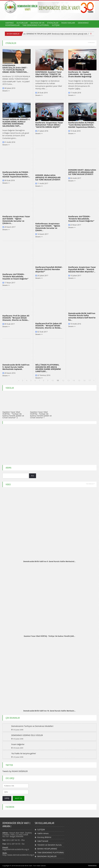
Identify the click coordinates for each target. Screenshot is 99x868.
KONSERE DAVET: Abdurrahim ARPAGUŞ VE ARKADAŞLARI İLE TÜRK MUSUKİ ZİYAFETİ (82, 172)
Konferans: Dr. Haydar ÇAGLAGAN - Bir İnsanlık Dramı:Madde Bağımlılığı (80, 74)
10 (52, 380)
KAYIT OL (19, 798)
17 (90, 380)
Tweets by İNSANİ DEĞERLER (15, 771)
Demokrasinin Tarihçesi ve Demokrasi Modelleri (32, 726)
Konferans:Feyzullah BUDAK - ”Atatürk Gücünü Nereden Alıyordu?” (49, 269)
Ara (33, 476)
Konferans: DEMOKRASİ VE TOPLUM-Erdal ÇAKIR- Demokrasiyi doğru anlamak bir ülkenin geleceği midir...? (55, 34)
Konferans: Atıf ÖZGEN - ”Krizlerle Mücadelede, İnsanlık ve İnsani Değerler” (81, 219)
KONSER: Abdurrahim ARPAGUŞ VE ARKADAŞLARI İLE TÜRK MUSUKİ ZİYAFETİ (48, 177)
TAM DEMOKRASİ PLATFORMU (36, 25)
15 (79, 380)
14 (74, 380)
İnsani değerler (18, 744)
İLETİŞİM (56, 25)
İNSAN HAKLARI (68, 23)
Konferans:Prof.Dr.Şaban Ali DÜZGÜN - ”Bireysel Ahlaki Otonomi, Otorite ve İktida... (49, 326)
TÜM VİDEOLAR (90, 484)
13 (68, 380)
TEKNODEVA (92, 866)
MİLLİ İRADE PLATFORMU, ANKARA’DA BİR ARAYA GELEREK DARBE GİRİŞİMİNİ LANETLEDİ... (48, 368)
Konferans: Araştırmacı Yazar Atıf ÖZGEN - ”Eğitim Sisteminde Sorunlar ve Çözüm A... (16, 220)
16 (84, 380)
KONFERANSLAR (12, 25)
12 (63, 380)
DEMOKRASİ (83, 23)
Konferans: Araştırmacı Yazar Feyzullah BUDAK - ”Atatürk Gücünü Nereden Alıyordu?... (82, 269)
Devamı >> (6, 91)
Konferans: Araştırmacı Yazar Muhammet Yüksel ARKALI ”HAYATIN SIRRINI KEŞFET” (49, 125)
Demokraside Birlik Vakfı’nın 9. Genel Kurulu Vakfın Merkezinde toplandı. (16, 367)
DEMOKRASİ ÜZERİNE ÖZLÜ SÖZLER (27, 735)
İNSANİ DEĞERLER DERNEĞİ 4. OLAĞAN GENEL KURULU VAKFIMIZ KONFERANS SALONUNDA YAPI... (16, 123)
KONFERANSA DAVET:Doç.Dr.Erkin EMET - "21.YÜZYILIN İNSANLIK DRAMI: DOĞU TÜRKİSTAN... (15, 69)
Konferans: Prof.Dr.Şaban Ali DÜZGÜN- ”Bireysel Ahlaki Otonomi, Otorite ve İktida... (16, 318)
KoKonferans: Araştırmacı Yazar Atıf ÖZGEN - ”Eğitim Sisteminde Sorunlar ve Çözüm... (48, 227)
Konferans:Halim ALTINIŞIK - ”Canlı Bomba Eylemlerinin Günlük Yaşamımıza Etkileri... (82, 125)
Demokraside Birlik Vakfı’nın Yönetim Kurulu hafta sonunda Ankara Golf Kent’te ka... (82, 317)
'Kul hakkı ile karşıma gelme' (24, 753)
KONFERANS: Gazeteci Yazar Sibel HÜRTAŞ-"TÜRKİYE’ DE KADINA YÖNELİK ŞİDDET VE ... (49, 74)
